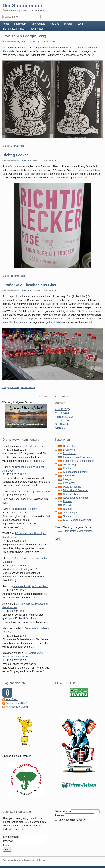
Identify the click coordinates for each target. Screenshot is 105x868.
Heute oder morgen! (33, 446)
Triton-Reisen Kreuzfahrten (78, 531)
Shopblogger (70, 513)
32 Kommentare (28, 388)
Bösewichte (69, 446)
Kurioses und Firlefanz (75, 472)
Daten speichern (67, 820)
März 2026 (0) (63, 413)
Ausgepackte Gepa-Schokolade (32, 492)
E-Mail (7, 845)
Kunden (67, 468)
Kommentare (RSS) (16, 703)
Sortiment (15, 388)
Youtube (55, 24)
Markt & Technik (72, 487)
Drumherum (70, 453)
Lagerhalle (69, 476)
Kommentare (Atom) (17, 707)
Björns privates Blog (13, 29)
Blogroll (68, 24)
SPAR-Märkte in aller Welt (77, 520)
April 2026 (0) (62, 409)
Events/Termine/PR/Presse (78, 457)
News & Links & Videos (76, 498)
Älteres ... (60, 428)
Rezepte (68, 509)
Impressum (20, 24)
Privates (68, 501)
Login (80, 24)
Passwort (8, 841)
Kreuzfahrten (36, 29)
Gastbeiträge (70, 465)
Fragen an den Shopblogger (78, 461)
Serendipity (19, 860)
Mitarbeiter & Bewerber (76, 490)
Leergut (6, 146)
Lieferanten (69, 483)
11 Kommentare (18, 276)
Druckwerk (69, 450)
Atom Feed (12, 699)
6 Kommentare (17, 146)
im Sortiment (46, 300)
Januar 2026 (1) (64, 421)
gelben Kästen (54, 322)
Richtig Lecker (15, 155)
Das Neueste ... (63, 424)
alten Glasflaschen (13, 322)
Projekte (68, 505)
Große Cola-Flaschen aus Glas (29, 285)
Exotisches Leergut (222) (24, 36)
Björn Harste (24, 41)
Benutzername (11, 837)
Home (6, 24)
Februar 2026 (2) (64, 417)
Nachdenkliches (72, 494)
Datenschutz (38, 24)
